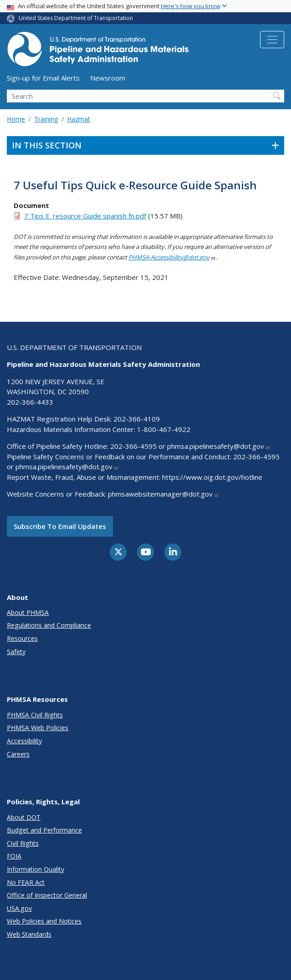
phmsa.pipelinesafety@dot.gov (219, 446)
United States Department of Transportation (76, 18)
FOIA (14, 856)
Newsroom (108, 78)
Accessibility (24, 741)
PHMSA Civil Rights (35, 715)
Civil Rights (23, 843)
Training (46, 119)
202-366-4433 (30, 402)
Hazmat (79, 119)
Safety (16, 652)
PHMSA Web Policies (38, 728)
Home (16, 119)
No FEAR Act (26, 882)
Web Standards (29, 934)
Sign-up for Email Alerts (43, 78)
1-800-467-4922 (164, 429)
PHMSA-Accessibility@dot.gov (172, 257)
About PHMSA (28, 612)
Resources (22, 638)
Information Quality (36, 869)
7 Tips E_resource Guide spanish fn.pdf (85, 216)
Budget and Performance (44, 830)
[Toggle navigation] (272, 40)
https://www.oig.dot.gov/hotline (212, 477)
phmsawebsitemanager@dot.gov (163, 494)
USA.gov (19, 908)
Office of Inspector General (47, 895)
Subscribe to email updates (60, 526)
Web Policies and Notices (44, 921)
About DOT (24, 817)
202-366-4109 (137, 419)
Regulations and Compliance (49, 625)
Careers (18, 754)
